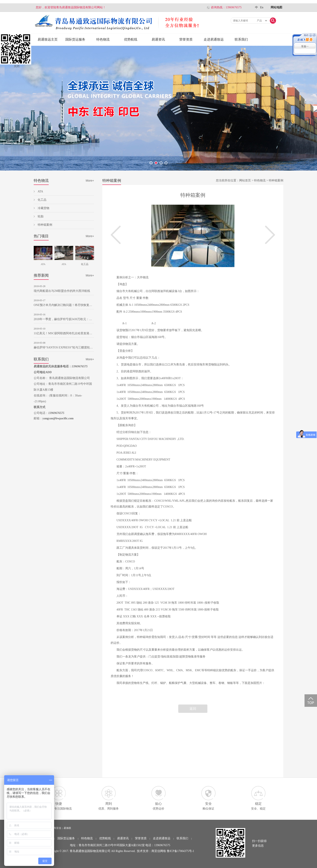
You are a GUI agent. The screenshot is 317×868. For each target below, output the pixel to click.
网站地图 (276, 7)
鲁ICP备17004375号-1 (180, 851)
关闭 (17, 66)
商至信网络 (159, 851)
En (262, 7)
